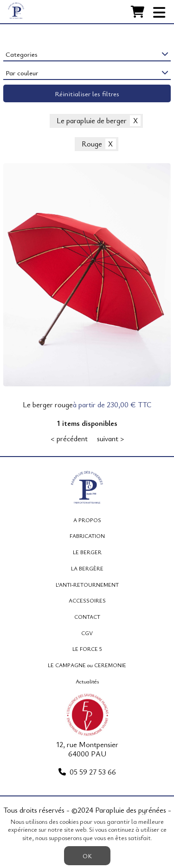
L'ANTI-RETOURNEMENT (87, 584)
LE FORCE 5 (87, 649)
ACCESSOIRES (87, 600)
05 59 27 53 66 (93, 772)
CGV (87, 633)
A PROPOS (87, 520)
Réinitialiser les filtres (87, 93)
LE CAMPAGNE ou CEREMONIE (87, 665)
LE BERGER (87, 552)
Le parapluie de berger (92, 121)
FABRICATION (87, 536)
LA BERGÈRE (87, 568)
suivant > (110, 439)
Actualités (87, 681)
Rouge (92, 144)
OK (87, 856)
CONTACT (87, 616)
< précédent (69, 439)
